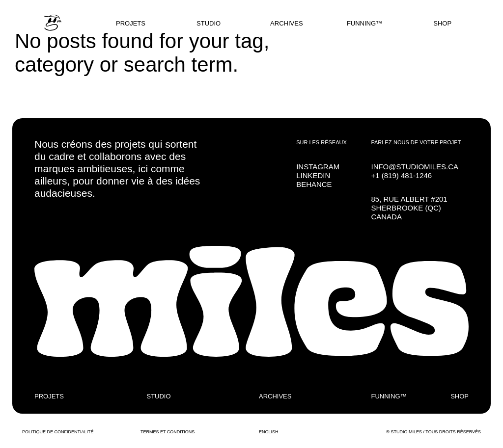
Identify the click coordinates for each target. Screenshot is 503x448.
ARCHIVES (286, 23)
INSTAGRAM (318, 167)
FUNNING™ (364, 23)
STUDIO (209, 23)
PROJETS (131, 23)
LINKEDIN (313, 175)
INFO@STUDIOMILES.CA (415, 167)
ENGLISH (269, 432)
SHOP (442, 23)
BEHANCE (314, 184)
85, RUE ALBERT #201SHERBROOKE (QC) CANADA (409, 208)
